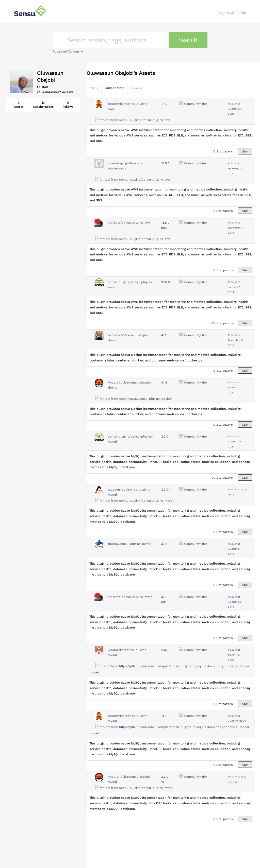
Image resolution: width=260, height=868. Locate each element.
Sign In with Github (233, 13)
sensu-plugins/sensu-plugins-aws (145, 120)
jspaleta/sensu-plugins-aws (129, 223)
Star (245, 151)
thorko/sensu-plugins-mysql (130, 544)
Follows (136, 88)
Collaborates (115, 88)
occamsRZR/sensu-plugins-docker (146, 399)
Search (188, 40)
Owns (94, 88)
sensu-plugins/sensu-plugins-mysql (146, 501)
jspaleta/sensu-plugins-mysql (131, 597)
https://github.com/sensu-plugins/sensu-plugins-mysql (160, 666)
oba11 (42, 87)
